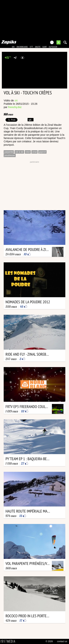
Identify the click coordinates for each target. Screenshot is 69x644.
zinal (34, 152)
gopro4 (42, 152)
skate (38, 47)
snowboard (22, 47)
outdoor (53, 47)
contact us (62, 641)
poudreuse (10, 155)
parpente (9, 152)
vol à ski (19, 152)
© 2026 (49, 641)
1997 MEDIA (9, 641)
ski (13, 47)
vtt (31, 47)
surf (45, 47)
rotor (28, 152)
